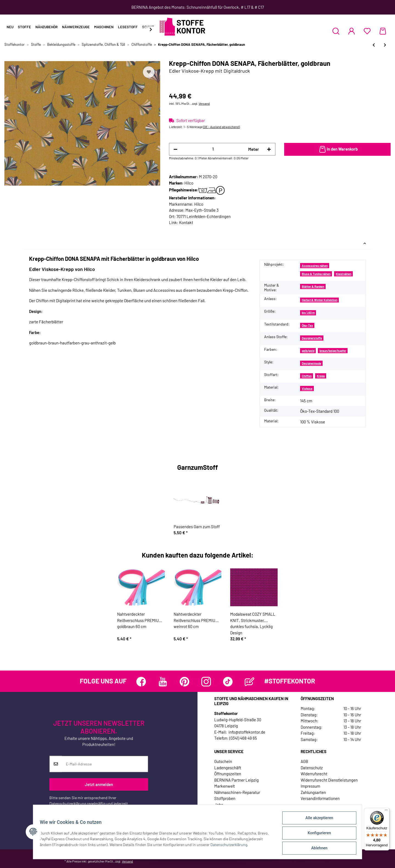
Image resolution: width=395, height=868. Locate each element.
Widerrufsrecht (314, 774)
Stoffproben (225, 798)
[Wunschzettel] (367, 31)
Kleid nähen (344, 274)
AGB (304, 761)
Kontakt (186, 222)
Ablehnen (317, 849)
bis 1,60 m (308, 313)
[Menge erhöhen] (269, 149)
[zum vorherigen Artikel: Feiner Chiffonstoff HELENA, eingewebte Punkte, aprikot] (374, 45)
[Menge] (213, 149)
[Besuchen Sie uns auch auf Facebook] (141, 682)
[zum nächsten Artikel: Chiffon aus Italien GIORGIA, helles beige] (385, 45)
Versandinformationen (320, 798)
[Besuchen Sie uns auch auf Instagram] (206, 682)
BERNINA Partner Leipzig (236, 780)
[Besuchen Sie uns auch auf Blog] (249, 682)
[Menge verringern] (175, 149)
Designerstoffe (312, 338)
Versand (204, 103)
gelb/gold (308, 351)
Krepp (321, 376)
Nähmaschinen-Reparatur (237, 792)
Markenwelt (225, 786)
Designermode (311, 363)
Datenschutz (312, 768)
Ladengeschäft (228, 768)
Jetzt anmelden (99, 784)
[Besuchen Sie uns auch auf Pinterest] (184, 682)
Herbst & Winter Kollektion (320, 300)
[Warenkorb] (383, 31)
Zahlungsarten (313, 792)
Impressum (310, 786)
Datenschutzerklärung (68, 803)
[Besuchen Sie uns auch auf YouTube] (163, 682)
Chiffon (307, 376)
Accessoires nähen (315, 266)
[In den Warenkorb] (337, 149)
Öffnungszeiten (228, 774)
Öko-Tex (307, 325)
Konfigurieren (317, 834)
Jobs (219, 805)
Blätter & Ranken (313, 286)
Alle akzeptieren (317, 820)
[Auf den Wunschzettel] (149, 72)
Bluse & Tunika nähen (316, 274)
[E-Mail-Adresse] (105, 764)
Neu (10, 27)
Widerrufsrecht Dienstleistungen (329, 780)
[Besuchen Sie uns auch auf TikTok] (228, 682)
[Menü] (386, 811)
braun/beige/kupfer (333, 351)
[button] (336, 31)
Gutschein (223, 761)
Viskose (307, 388)
